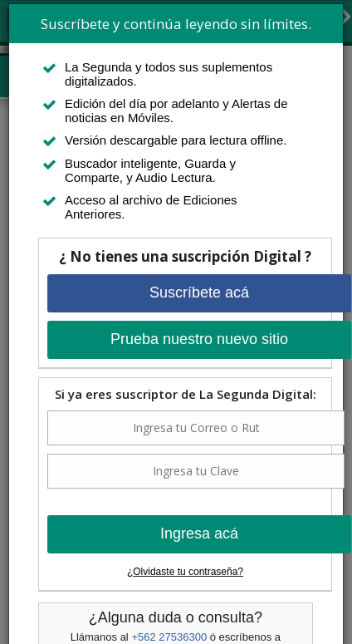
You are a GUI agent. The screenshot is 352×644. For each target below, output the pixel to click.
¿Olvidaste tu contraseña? (185, 572)
